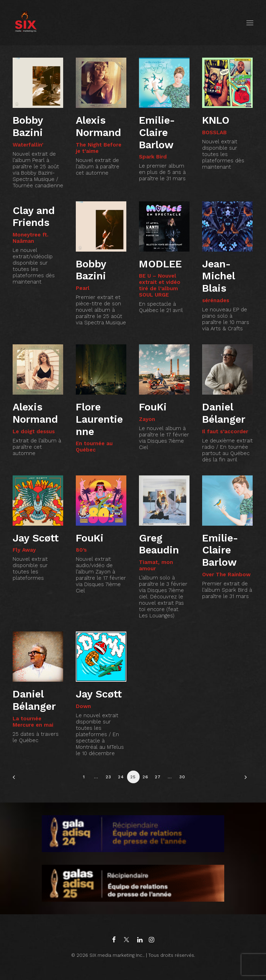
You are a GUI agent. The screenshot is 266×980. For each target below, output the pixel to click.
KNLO (216, 120)
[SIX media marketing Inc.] (26, 23)
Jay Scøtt (36, 538)
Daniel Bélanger (224, 413)
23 (108, 777)
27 (158, 777)
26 (145, 777)
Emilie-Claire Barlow (157, 132)
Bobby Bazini (28, 126)
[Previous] (22, 780)
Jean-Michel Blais (218, 276)
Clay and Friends (34, 217)
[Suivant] (244, 780)
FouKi (153, 407)
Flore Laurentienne (99, 419)
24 (121, 777)
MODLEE (160, 264)
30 (182, 777)
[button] (250, 23)
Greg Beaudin (159, 544)
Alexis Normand (98, 126)
